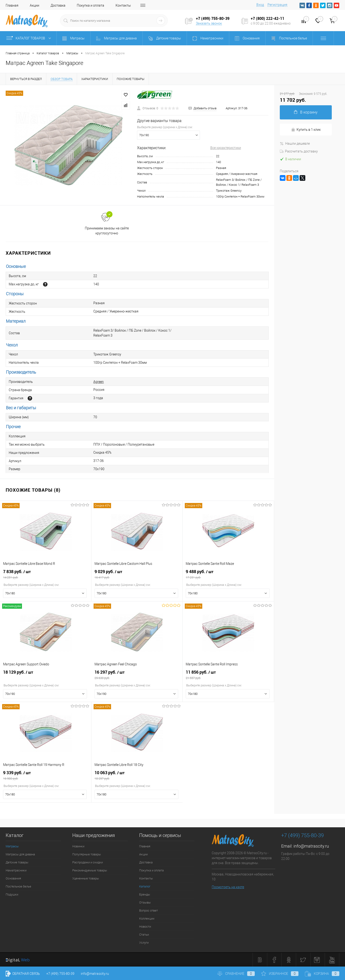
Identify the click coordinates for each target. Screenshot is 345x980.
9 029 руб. (137, 574)
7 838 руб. (46, 574)
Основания (13, 878)
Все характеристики (226, 148)
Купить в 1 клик (306, 130)
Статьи (144, 935)
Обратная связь (23, 974)
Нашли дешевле (295, 144)
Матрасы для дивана (20, 854)
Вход (260, 5)
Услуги (144, 943)
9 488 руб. (228, 574)
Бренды (145, 894)
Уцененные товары (86, 878)
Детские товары (17, 862)
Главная (12, 5)
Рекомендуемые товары (90, 870)
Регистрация (277, 5)
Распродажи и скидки (88, 862)
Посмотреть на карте (228, 887)
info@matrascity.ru (311, 846)
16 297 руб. (137, 675)
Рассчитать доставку (299, 151)
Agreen (99, 382)
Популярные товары (87, 854)
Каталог (145, 886)
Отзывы (145, 902)
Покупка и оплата (91, 5)
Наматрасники (16, 870)
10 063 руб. (137, 775)
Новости (145, 927)
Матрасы (12, 846)
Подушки (12, 894)
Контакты (123, 5)
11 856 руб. (228, 675)
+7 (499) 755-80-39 (60, 974)
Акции (34, 5)
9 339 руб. (46, 775)
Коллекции (147, 919)
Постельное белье (18, 886)
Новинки (78, 846)
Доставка (58, 5)
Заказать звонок (209, 23)
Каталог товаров (30, 38)
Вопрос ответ (149, 910)
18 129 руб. (46, 675)
